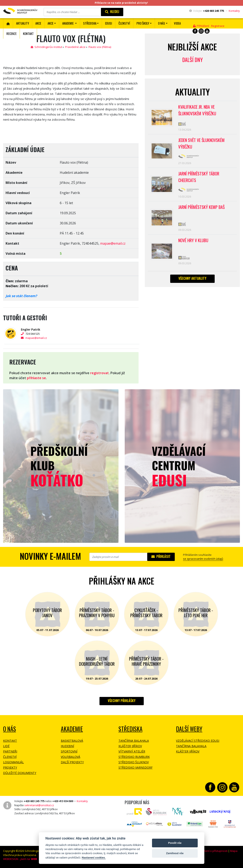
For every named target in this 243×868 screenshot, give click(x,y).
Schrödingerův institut (46, 47)
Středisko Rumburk (134, 757)
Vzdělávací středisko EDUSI (198, 741)
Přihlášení (201, 26)
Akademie (72, 729)
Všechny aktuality (192, 278)
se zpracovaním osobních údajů (203, 559)
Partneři (10, 751)
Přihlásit (161, 556)
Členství (10, 757)
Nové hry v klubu (193, 240)
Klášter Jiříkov (130, 746)
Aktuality (23, 23)
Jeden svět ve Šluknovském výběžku (201, 143)
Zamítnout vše (175, 853)
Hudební (67, 746)
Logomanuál (13, 762)
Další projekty (72, 762)
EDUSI (109, 23)
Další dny (192, 60)
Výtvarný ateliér (132, 751)
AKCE (38, 23)
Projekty (10, 767)
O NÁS (10, 729)
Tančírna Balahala (134, 741)
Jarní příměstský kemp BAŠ (201, 207)
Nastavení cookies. (94, 857)
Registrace (218, 26)
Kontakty (234, 11)
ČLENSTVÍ (124, 23)
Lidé (6, 746)
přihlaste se (36, 378)
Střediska (130, 729)
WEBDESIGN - (20, 859)
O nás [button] (162, 23)
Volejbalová (71, 757)
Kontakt (28, 33)
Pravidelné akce (75, 47)
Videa (177, 23)
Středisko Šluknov (134, 762)
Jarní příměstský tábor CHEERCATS (199, 177)
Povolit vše (175, 843)
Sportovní (69, 751)
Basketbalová (72, 741)
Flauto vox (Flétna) (100, 47)
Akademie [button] (68, 23)
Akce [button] (50, 23)
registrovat (99, 373)
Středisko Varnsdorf (136, 767)
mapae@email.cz (113, 243)
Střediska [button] (90, 23)
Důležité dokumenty (20, 773)
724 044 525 (31, 334)
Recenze (11, 33)
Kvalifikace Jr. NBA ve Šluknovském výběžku (197, 110)
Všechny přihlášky (122, 701)
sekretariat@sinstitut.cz (39, 805)
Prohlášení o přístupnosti (212, 851)
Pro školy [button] (143, 23)
